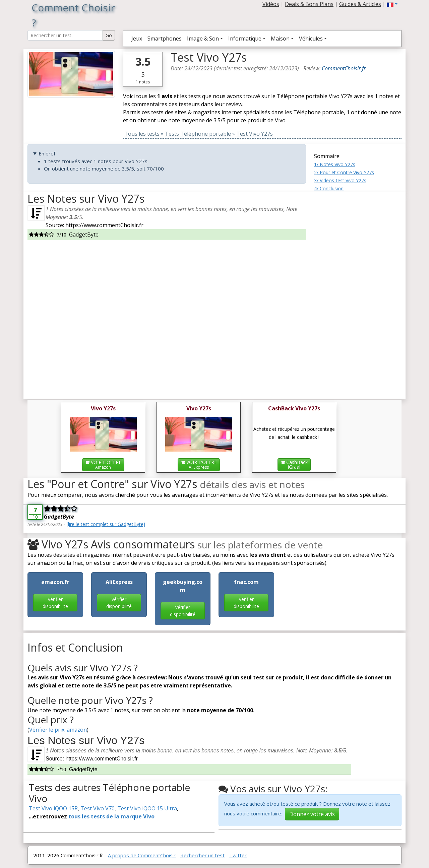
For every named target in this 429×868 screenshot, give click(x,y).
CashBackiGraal (294, 464)
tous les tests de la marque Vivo (111, 816)
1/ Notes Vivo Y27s (335, 164)
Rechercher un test (202, 855)
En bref (47, 153)
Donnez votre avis (312, 814)
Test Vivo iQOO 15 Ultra (147, 808)
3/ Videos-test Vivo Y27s (340, 180)
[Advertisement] (358, 293)
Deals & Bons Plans (309, 4)
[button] (392, 4)
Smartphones (165, 39)
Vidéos (271, 4)
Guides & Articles (360, 4)
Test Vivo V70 (98, 808)
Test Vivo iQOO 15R (53, 808)
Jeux (137, 39)
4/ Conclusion (329, 188)
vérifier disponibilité (55, 603)
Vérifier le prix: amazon (58, 730)
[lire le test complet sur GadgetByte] (106, 524)
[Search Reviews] (65, 35)
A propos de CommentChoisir (142, 855)
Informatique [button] (245, 39)
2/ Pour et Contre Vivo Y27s (344, 172)
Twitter (238, 855)
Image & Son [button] (203, 39)
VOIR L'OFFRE (103, 464)
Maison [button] (280, 39)
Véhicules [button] (311, 39)
